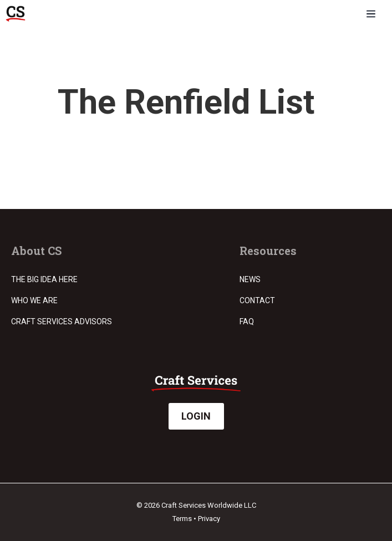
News (250, 279)
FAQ (247, 321)
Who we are (34, 300)
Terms (182, 519)
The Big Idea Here (44, 279)
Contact (257, 300)
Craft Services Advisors (62, 321)
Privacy (209, 519)
